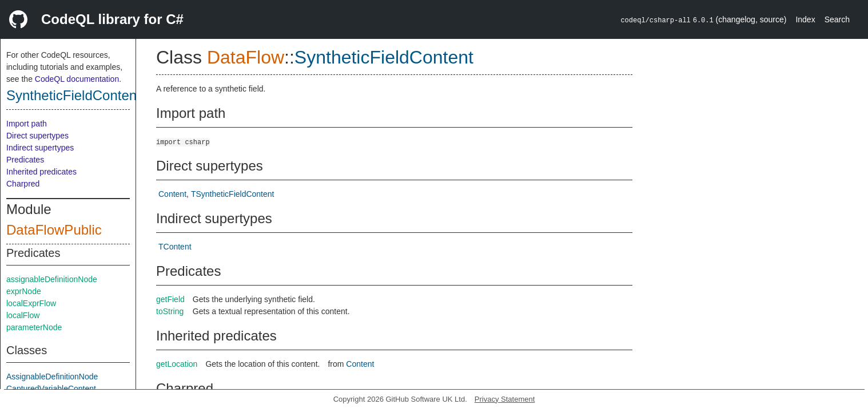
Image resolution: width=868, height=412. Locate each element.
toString (170, 311)
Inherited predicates (41, 172)
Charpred (23, 184)
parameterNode (34, 327)
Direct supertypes (37, 136)
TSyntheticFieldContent (233, 194)
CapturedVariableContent (51, 389)
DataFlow (246, 57)
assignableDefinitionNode (52, 279)
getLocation (177, 364)
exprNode (24, 291)
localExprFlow (31, 303)
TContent (175, 247)
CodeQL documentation (77, 79)
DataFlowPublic (54, 230)
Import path (27, 124)
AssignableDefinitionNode (52, 377)
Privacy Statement (505, 399)
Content (172, 194)
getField (170, 299)
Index (805, 19)
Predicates (25, 160)
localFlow (23, 315)
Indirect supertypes (40, 148)
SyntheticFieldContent (73, 95)
